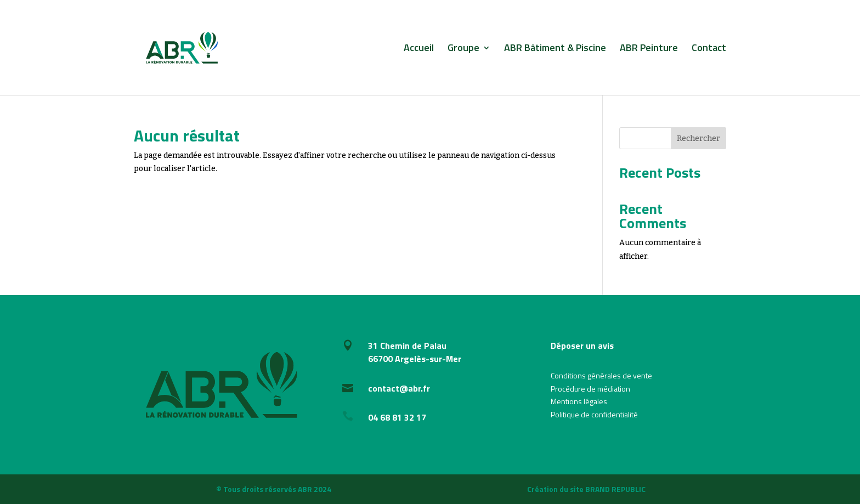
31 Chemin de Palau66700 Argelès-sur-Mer (415, 352)
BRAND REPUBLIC (615, 489)
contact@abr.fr (399, 388)
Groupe (463, 49)
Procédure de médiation (590, 389)
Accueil (419, 49)
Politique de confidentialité (594, 414)
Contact (709, 49)
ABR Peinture (649, 49)
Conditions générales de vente (601, 375)
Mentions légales (579, 401)
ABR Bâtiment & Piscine (555, 49)
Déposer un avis (582, 346)
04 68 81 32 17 (397, 417)
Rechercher (698, 138)
